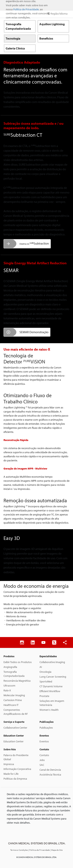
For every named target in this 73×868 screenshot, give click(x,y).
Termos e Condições (19, 850)
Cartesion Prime (13, 700)
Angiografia (10, 667)
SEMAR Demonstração (34, 332)
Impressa (9, 764)
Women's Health (49, 710)
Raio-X (7, 690)
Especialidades (48, 656)
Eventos (44, 736)
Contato (44, 749)
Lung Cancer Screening (53, 677)
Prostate (44, 696)
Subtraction (34, 243)
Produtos (9, 656)
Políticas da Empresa (15, 779)
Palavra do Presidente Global (16, 757)
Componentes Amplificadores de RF (16, 712)
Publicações (47, 722)
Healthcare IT (11, 705)
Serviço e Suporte (14, 722)
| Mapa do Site (56, 850)
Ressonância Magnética (17, 681)
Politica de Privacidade (26, 9)
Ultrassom (9, 686)
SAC (42, 765)
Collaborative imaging (52, 662)
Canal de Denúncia (50, 770)
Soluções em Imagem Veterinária (52, 703)
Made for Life (11, 774)
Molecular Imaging (14, 695)
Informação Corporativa (17, 769)
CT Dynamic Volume (51, 686)
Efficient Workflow (50, 691)
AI (41, 667)
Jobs (42, 760)
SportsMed (46, 681)
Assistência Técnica (50, 775)
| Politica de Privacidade (39, 850)
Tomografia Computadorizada (14, 674)
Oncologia (45, 672)
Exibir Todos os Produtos (18, 662)
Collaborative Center (15, 728)
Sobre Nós (10, 749)
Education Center (14, 736)
